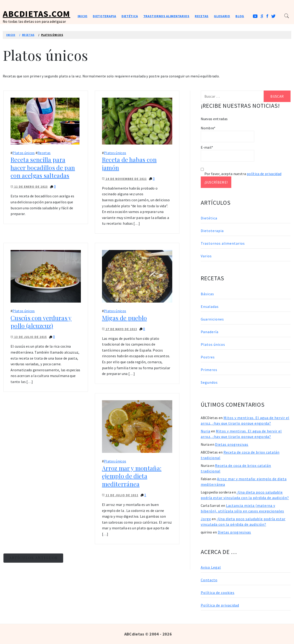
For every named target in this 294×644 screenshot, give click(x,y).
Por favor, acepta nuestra (241, 174)
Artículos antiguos (33, 558)
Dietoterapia (104, 16)
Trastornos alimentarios (166, 16)
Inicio (83, 16)
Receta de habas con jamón (129, 164)
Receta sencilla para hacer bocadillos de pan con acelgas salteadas (43, 167)
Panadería (210, 332)
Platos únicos (24, 153)
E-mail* (228, 153)
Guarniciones (212, 319)
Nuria (206, 431)
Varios (206, 256)
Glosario (222, 16)
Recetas (202, 16)
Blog (240, 16)
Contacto (209, 580)
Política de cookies (218, 593)
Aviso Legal (211, 567)
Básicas (207, 294)
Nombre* (228, 134)
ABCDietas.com (37, 14)
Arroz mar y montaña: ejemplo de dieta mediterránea (132, 476)
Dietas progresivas (232, 444)
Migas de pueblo (124, 318)
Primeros (209, 370)
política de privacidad (264, 174)
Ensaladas (210, 306)
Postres (208, 357)
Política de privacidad (220, 605)
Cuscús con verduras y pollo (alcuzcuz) (41, 322)
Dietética (130, 16)
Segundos (209, 382)
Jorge (206, 519)
